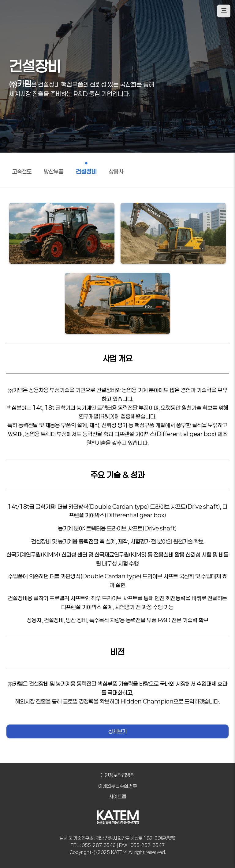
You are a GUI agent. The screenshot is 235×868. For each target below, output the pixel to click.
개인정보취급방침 (117, 775)
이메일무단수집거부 (117, 786)
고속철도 (22, 172)
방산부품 (54, 172)
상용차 (116, 172)
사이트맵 (117, 796)
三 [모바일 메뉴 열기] (224, 11)
